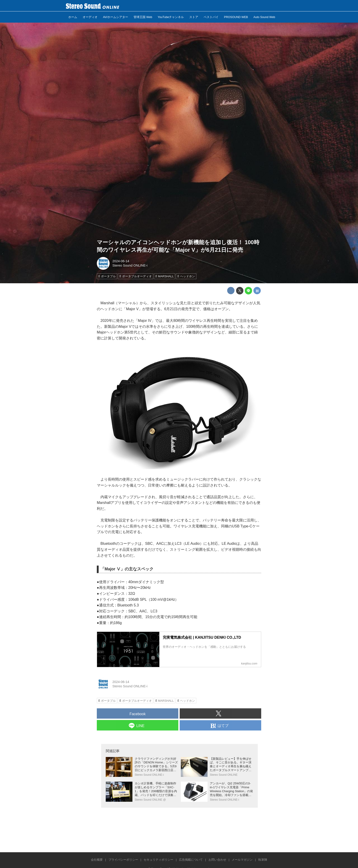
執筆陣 (263, 860)
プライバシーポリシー (123, 860)
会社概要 (97, 860)
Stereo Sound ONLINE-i (130, 265)
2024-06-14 (121, 261)
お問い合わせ (217, 860)
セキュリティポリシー (158, 860)
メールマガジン (242, 860)
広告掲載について (191, 860)
